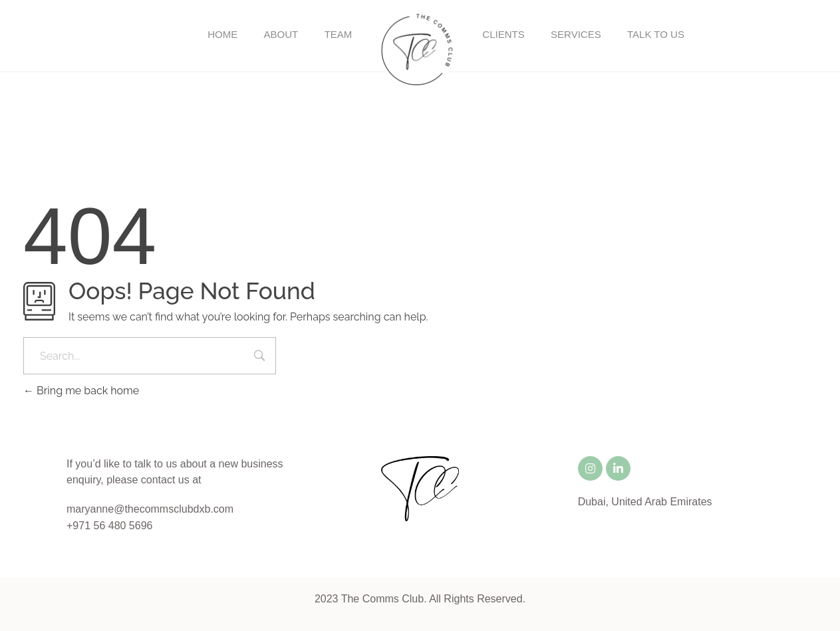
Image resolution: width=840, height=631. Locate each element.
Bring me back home (81, 391)
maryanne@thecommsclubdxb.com (150, 509)
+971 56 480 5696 (109, 526)
